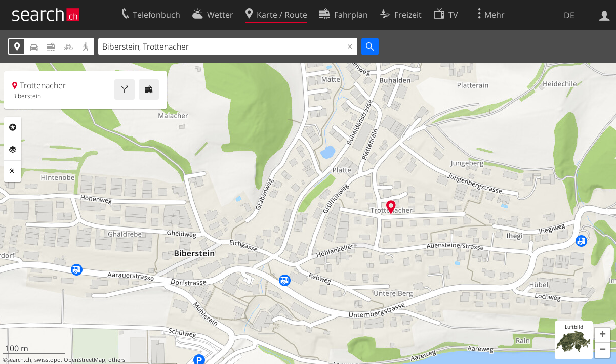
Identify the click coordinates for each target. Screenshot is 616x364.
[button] (602, 335)
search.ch (19, 360)
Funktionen (13, 171)
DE (569, 15)
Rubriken (13, 127)
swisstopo (48, 360)
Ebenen (13, 150)
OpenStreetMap (85, 360)
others (117, 360)
